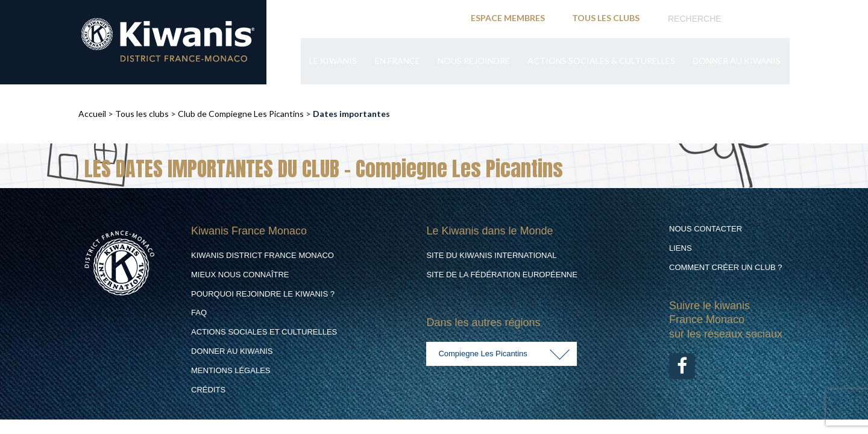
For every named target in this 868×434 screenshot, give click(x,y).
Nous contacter (706, 229)
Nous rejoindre (473, 62)
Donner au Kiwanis (737, 62)
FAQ (199, 313)
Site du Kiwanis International (491, 255)
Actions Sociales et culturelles (264, 332)
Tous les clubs (142, 114)
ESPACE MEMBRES (508, 18)
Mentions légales (231, 370)
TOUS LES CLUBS (606, 18)
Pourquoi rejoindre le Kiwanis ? (263, 294)
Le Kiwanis (331, 62)
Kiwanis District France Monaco (263, 255)
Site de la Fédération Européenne (502, 275)
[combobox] (502, 354)
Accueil (92, 114)
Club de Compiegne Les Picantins (241, 114)
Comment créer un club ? (726, 267)
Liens (681, 248)
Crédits (208, 390)
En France (396, 62)
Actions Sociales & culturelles (601, 62)
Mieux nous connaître (240, 275)
